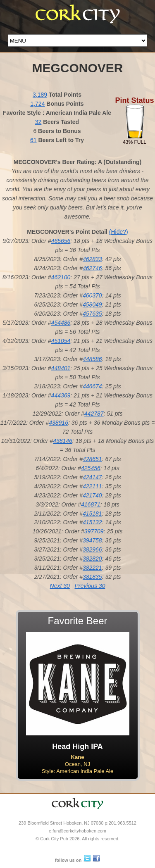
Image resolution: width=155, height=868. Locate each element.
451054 (61, 341)
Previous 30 (90, 586)
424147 (92, 477)
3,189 (40, 95)
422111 (92, 486)
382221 (92, 568)
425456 (91, 468)
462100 (61, 277)
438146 (63, 441)
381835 (92, 577)
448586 (92, 359)
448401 (61, 368)
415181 (92, 514)
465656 (61, 241)
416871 (91, 504)
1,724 (37, 104)
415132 (92, 522)
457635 (92, 314)
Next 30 (60, 586)
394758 (92, 540)
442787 (94, 414)
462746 (92, 268)
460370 (92, 295)
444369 (61, 395)
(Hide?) (119, 232)
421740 (92, 495)
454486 (61, 323)
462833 (92, 259)
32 (38, 122)
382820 (92, 559)
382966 (92, 549)
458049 (92, 304)
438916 (58, 423)
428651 (92, 459)
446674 (92, 386)
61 (33, 140)
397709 (94, 531)
